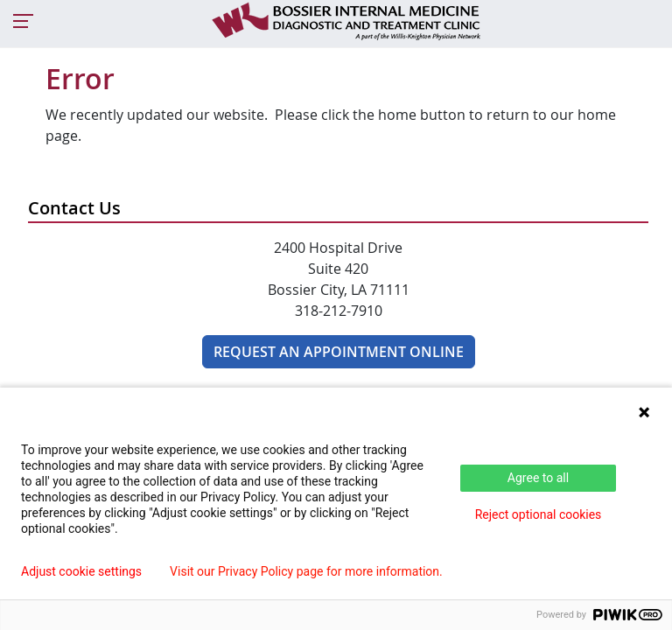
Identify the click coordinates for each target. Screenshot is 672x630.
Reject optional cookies (539, 514)
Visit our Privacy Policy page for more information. (306, 571)
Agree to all (538, 478)
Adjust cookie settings (81, 571)
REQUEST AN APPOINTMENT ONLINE (339, 352)
